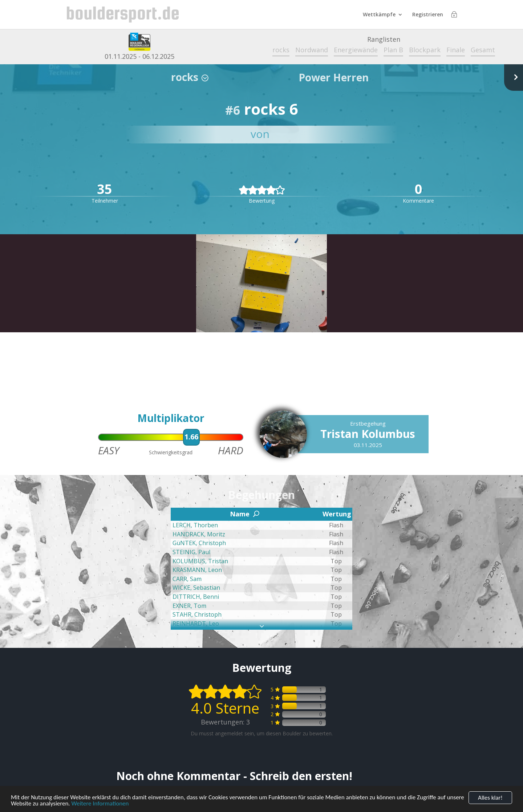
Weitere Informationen (100, 805)
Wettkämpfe (379, 15)
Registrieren (428, 15)
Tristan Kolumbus (368, 434)
